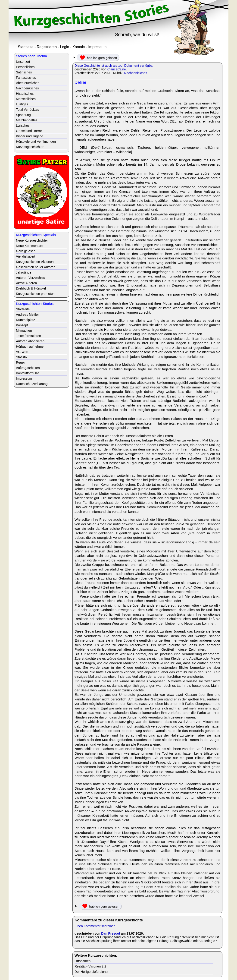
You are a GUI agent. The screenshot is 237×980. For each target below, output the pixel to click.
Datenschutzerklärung (32, 384)
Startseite (26, 47)
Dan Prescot (111, 933)
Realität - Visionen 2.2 (90, 966)
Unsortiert (23, 62)
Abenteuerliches (28, 83)
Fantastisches (26, 78)
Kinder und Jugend (30, 136)
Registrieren (47, 47)
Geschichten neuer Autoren (36, 267)
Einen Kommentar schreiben (95, 926)
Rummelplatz (25, 320)
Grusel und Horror (29, 131)
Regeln (21, 362)
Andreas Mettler (27, 315)
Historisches (25, 94)
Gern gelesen (26, 251)
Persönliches (25, 67)
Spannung (23, 115)
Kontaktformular (27, 373)
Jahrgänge (24, 272)
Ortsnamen (83, 961)
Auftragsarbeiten (28, 368)
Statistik (22, 357)
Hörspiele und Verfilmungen (36, 142)
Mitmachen (24, 331)
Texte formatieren (28, 336)
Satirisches (24, 72)
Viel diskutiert (26, 256)
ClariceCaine (117, 69)
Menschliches (26, 99)
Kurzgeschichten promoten (35, 294)
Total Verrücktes (28, 110)
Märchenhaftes (27, 120)
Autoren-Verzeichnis (30, 278)
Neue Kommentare (30, 246)
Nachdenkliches (136, 73)
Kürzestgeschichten (30, 147)
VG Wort (22, 352)
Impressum (97, 47)
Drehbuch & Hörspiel (31, 288)
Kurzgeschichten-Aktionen (35, 262)
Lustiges (22, 104)
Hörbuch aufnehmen (31, 347)
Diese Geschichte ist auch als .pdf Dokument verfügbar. (114, 66)
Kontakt (79, 47)
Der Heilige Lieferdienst (91, 972)
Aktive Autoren (26, 283)
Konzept (22, 325)
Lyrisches (23, 126)
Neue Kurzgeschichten (32, 240)
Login (64, 47)
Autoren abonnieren (30, 341)
